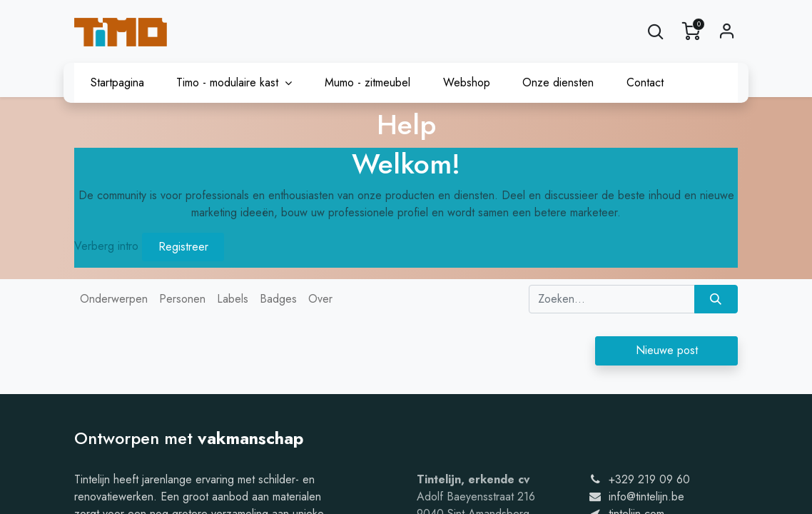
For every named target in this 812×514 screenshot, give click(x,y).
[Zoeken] (716, 299)
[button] (656, 31)
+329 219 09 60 (649, 479)
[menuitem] (117, 83)
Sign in (727, 31)
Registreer (183, 247)
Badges (278, 299)
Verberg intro (106, 246)
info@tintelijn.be (646, 497)
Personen (182, 299)
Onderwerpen (114, 299)
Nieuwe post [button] (667, 350)
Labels (233, 299)
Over (320, 299)
